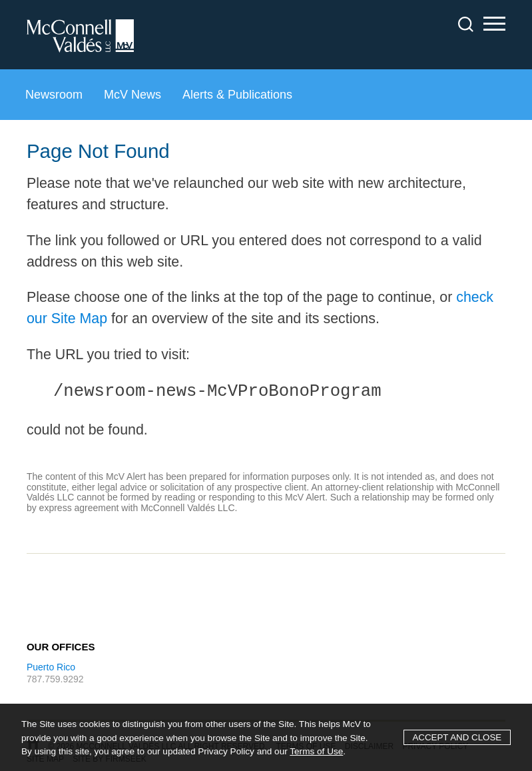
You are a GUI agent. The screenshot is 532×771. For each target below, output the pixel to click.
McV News (133, 95)
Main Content (319, 17)
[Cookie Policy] (266, 737)
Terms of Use (316, 751)
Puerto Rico (51, 667)
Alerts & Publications (237, 95)
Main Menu (494, 26)
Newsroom (54, 95)
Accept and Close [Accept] (457, 737)
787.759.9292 (55, 679)
